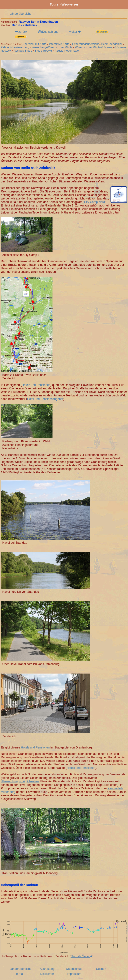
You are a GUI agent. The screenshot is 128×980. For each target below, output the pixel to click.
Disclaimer (47, 974)
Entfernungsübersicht (85, 44)
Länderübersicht (20, 14)
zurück (21, 32)
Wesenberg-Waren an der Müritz (52, 47)
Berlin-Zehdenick (112, 44)
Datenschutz (74, 969)
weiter (75, 32)
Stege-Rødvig (43, 51)
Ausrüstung (47, 969)
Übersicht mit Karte (34, 44)
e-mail (20, 974)
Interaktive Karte (59, 44)
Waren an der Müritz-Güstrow (93, 47)
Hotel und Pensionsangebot (45, 399)
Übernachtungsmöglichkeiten (20, 781)
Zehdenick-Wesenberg (15, 47)
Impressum (74, 974)
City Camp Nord (94, 202)
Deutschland (48, 32)
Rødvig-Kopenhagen (67, 51)
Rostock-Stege (23, 51)
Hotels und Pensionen (36, 385)
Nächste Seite (81, 956)
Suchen (101, 969)
